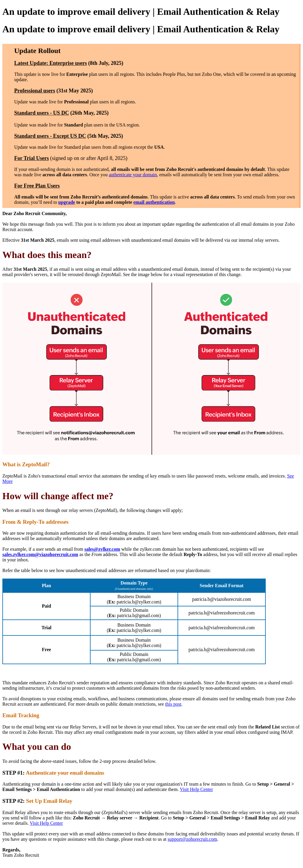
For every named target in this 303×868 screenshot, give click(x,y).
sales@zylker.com (102, 549)
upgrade (67, 202)
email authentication (154, 202)
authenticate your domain (133, 175)
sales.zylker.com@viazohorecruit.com (40, 554)
